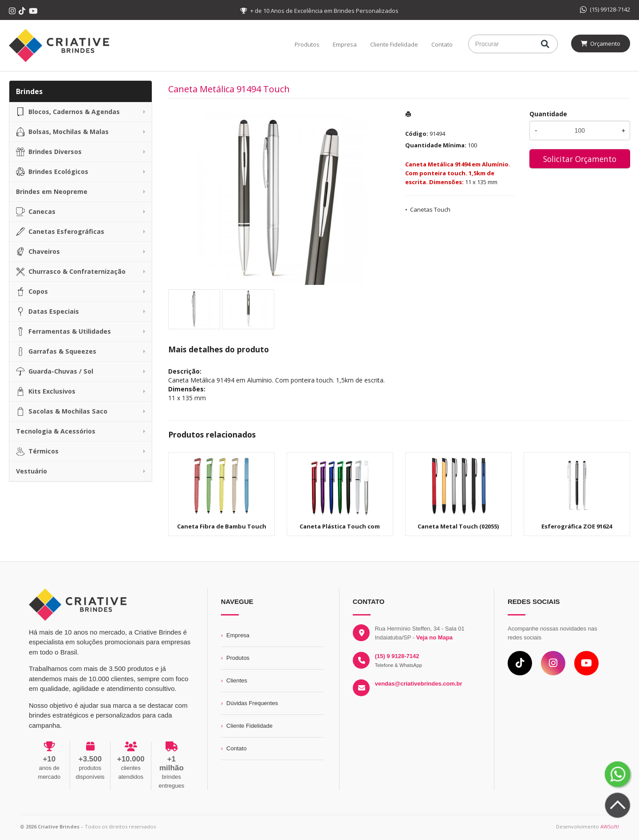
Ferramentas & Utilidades (63, 331)
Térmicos (37, 451)
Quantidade (548, 114)
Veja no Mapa (434, 637)
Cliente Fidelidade (394, 44)
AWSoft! (610, 826)
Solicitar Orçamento (580, 159)
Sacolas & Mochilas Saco (62, 411)
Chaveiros (38, 252)
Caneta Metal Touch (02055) (458, 526)
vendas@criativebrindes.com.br (419, 684)
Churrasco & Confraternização (71, 272)
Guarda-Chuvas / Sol (55, 371)
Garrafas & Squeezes (56, 351)
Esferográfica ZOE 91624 (577, 526)
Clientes (237, 680)
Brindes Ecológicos (52, 172)
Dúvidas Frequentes (252, 703)
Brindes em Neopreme (52, 191)
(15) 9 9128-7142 (397, 656)
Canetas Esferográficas (60, 232)
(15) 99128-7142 (605, 9)
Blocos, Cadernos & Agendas (68, 112)
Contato (442, 44)
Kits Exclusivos (46, 391)
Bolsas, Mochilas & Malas (62, 132)
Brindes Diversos (49, 152)
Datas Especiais (47, 312)
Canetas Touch (430, 209)
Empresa (345, 44)
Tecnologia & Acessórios (56, 431)
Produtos (307, 44)
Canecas (36, 212)
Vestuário (32, 471)
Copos (32, 292)
